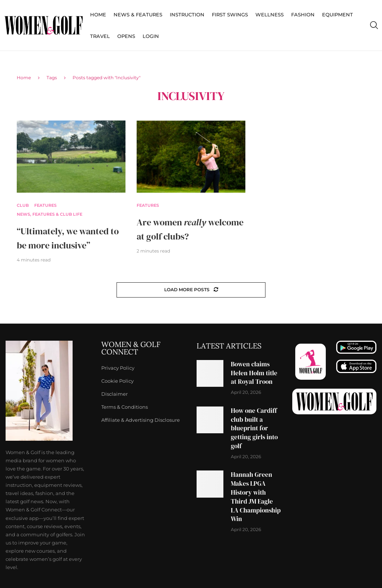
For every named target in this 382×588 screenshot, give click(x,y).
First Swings (230, 15)
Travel (100, 36)
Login (151, 36)
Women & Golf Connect (131, 348)
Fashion (303, 15)
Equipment (338, 15)
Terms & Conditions (125, 407)
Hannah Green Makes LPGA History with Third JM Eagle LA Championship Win (256, 497)
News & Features (138, 15)
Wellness (270, 15)
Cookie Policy (117, 381)
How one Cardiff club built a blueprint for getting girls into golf (254, 428)
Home (98, 15)
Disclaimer (114, 394)
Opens (126, 36)
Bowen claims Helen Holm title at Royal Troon (254, 373)
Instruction (187, 15)
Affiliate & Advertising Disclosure (141, 420)
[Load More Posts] (191, 290)
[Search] (374, 25)
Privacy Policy (118, 368)
